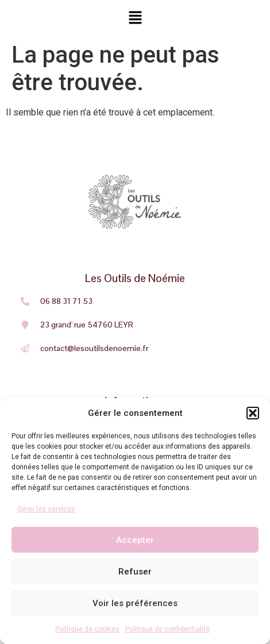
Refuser (135, 572)
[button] (253, 413)
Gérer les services (46, 509)
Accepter (135, 540)
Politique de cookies (87, 629)
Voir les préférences (135, 603)
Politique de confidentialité (167, 629)
